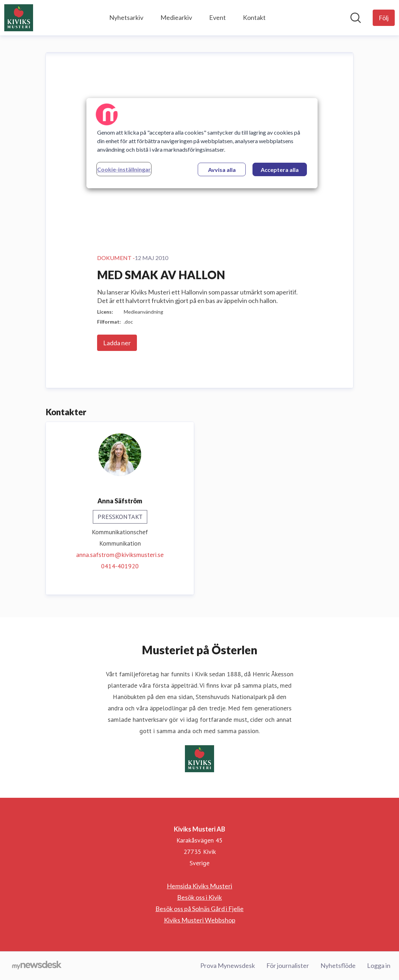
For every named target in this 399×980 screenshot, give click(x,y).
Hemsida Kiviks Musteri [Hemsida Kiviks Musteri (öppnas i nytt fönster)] (199, 886)
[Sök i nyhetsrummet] (356, 18)
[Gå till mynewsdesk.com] (37, 966)
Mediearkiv (176, 17)
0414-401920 (120, 566)
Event (217, 17)
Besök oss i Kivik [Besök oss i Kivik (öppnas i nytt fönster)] (199, 897)
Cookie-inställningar (124, 169)
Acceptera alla (280, 170)
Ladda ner (117, 343)
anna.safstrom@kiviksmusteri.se (120, 555)
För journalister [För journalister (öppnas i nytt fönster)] (288, 965)
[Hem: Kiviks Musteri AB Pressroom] (19, 18)
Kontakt (254, 17)
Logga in (379, 965)
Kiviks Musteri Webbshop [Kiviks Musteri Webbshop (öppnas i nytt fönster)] (200, 920)
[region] (202, 143)
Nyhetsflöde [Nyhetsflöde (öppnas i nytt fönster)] (338, 965)
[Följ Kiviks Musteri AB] (384, 18)
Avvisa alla (222, 170)
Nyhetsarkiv (126, 17)
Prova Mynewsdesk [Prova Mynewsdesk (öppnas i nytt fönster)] (228, 965)
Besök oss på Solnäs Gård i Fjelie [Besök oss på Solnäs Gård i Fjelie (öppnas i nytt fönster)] (199, 909)
